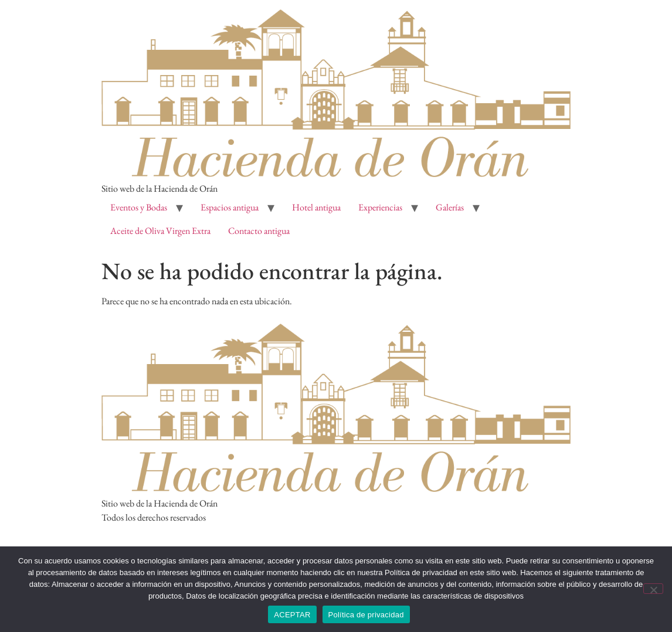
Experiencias (380, 207)
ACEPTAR (292, 615)
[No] (653, 589)
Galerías (450, 207)
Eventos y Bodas (139, 207)
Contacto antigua (259, 231)
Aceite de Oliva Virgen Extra (160, 231)
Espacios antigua (230, 207)
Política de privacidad (366, 615)
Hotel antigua (316, 207)
